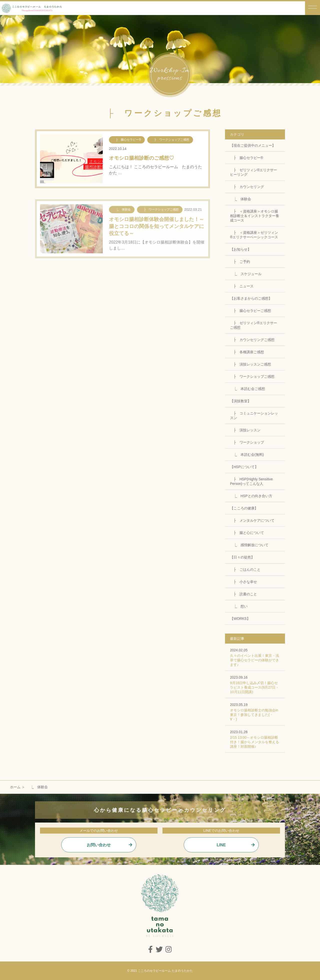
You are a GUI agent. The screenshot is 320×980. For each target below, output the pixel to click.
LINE (221, 845)
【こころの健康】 (244, 508)
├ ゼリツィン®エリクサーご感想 (253, 325)
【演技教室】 (240, 401)
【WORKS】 (240, 619)
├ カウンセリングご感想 (252, 340)
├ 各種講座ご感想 (247, 352)
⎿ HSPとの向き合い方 (251, 496)
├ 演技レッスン (245, 430)
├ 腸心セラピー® (246, 158)
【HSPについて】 (244, 467)
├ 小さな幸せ (243, 582)
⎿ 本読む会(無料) (247, 455)
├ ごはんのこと (245, 569)
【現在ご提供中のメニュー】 (253, 145)
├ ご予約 (240, 262)
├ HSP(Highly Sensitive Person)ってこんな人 (251, 481)
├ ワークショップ (247, 442)
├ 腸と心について (247, 533)
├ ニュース (242, 286)
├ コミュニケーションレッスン (254, 416)
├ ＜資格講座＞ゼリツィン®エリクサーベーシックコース (254, 235)
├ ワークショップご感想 (252, 376)
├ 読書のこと (243, 594)
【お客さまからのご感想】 (251, 298)
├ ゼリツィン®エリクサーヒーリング (253, 172)
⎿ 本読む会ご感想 (247, 389)
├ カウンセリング (247, 187)
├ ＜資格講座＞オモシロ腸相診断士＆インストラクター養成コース (254, 216)
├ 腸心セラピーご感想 (250, 311)
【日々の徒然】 (242, 557)
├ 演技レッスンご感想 (250, 364)
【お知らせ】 (240, 249)
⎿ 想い (239, 606)
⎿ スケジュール (246, 274)
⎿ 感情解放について (249, 545)
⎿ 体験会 (240, 199)
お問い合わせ (99, 845)
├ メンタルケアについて (252, 520)
